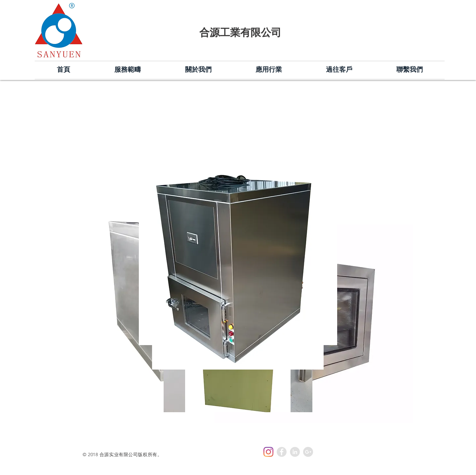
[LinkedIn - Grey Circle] (295, 452)
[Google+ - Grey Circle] (308, 452)
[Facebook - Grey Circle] (282, 452)
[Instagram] (268, 452)
